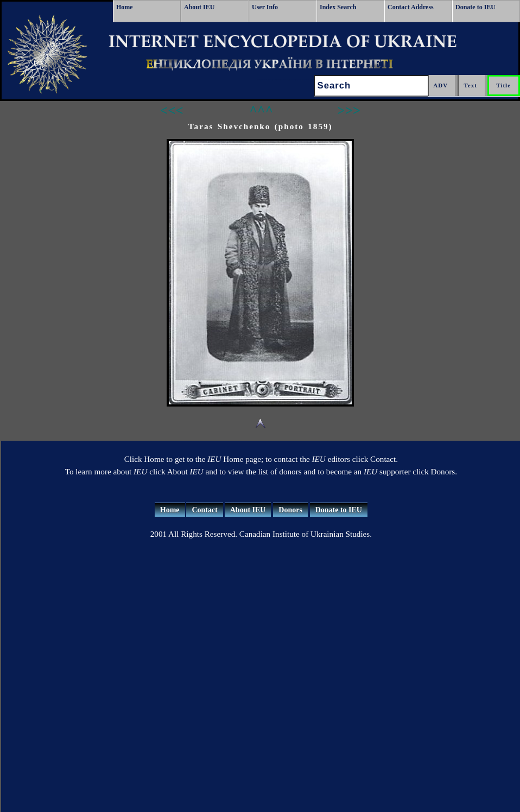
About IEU (199, 7)
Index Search (338, 7)
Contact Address (411, 7)
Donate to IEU (475, 7)
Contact (204, 510)
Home (125, 7)
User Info (265, 7)
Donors (290, 510)
